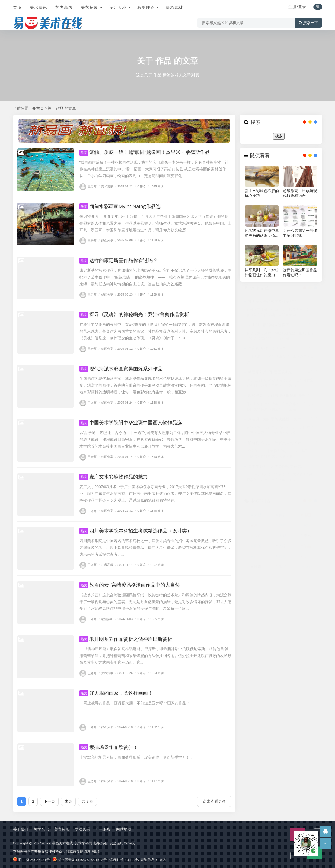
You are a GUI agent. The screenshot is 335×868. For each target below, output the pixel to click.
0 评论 (140, 186)
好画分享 (105, 240)
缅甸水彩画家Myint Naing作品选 (120, 206)
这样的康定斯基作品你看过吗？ (300, 273)
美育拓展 (62, 829)
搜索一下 (308, 23)
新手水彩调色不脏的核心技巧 (262, 193)
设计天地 (118, 7)
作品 (164, 61)
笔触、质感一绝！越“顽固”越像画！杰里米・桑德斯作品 (145, 152)
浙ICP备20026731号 (31, 860)
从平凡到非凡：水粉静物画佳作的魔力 (262, 273)
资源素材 (174, 7)
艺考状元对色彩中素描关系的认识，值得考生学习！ (262, 233)
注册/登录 (297, 7)
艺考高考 (64, 7)
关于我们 (21, 829)
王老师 (88, 186)
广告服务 (103, 829)
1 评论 (140, 240)
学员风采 (82, 829)
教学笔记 (41, 829)
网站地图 (124, 829)
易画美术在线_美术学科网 (72, 843)
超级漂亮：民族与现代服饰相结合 (300, 193)
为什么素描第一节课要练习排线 (300, 233)
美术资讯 (39, 7)
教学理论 (146, 7)
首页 (17, 7)
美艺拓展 (90, 7)
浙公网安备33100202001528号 (80, 860)
